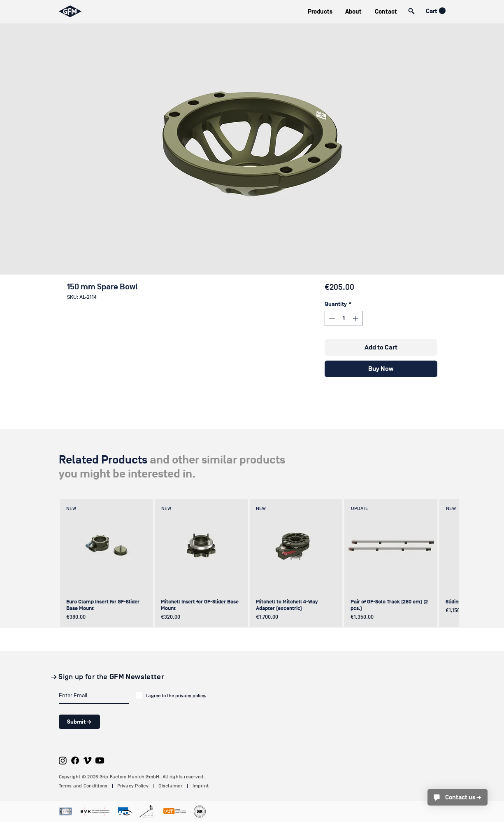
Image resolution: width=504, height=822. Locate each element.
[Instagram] (63, 760)
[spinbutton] (344, 318)
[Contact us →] (458, 797)
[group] (251, 563)
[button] (320, 12)
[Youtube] (100, 760)
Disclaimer (170, 786)
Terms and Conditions (83, 786)
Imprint (201, 786)
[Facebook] (75, 760)
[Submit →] (79, 722)
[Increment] (356, 318)
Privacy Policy (133, 786)
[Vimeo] (87, 760)
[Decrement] (331, 318)
